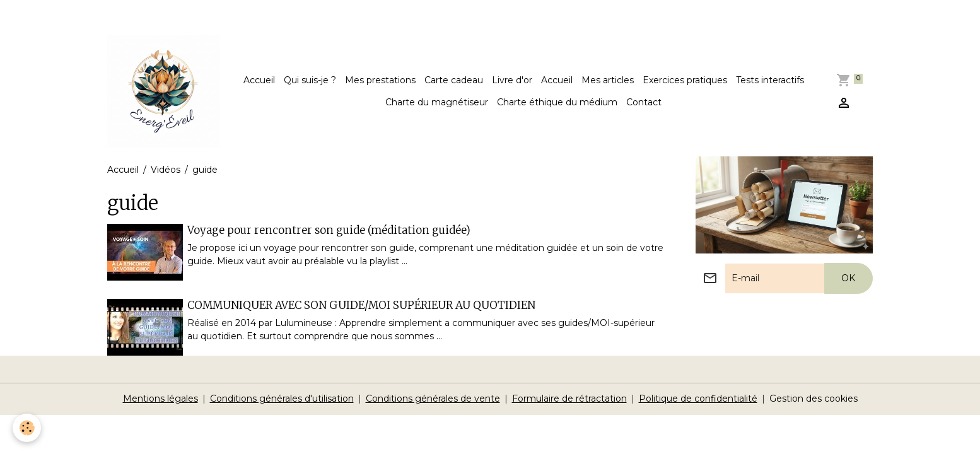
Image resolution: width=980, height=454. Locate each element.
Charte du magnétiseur (437, 102)
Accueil (259, 80)
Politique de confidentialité (698, 399)
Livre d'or (512, 80)
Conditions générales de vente (433, 399)
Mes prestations (380, 80)
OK (848, 278)
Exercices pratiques (685, 80)
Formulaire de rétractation (569, 399)
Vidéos (166, 170)
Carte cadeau (454, 80)
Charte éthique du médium (557, 102)
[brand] (163, 91)
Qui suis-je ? (310, 80)
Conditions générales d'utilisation (282, 399)
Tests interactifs (770, 80)
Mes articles (608, 80)
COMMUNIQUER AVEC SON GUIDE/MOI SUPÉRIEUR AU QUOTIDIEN (361, 305)
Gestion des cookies (814, 399)
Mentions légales (160, 399)
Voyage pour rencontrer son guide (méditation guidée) (329, 230)
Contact (644, 102)
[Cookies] (27, 428)
